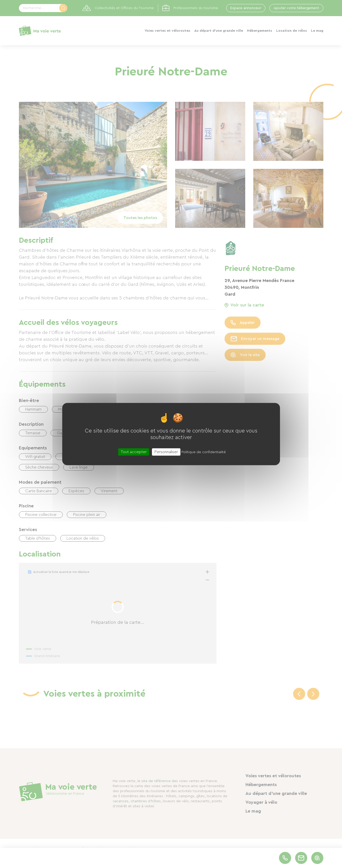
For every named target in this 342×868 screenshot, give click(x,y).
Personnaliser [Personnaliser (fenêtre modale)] (166, 452)
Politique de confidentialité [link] (204, 452)
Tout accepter (134, 452)
